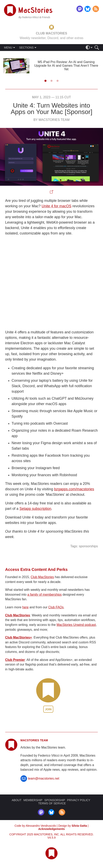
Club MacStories (42, 577)
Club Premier (15, 660)
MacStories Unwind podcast (76, 625)
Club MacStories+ (19, 637)
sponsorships (88, 546)
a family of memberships (45, 595)
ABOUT (16, 800)
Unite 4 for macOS (57, 206)
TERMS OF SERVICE (52, 803)
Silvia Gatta (79, 826)
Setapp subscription (35, 509)
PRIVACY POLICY (79, 800)
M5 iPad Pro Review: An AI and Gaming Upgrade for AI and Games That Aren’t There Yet (66, 66)
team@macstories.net (44, 778)
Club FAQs (56, 607)
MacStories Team (34, 740)
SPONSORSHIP (55, 800)
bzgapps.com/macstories (74, 489)
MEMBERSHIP (33, 800)
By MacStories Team (51, 120)
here (26, 607)
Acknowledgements (51, 829)
